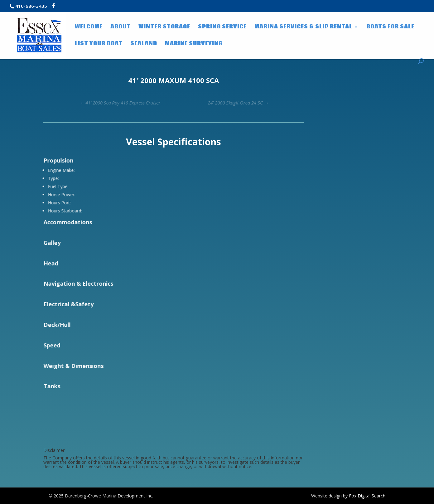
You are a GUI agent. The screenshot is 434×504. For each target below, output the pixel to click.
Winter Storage (164, 27)
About (121, 27)
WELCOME (89, 27)
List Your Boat (99, 44)
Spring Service (222, 27)
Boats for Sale (390, 27)
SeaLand (144, 44)
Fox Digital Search (367, 496)
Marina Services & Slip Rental (303, 27)
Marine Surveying (194, 44)
